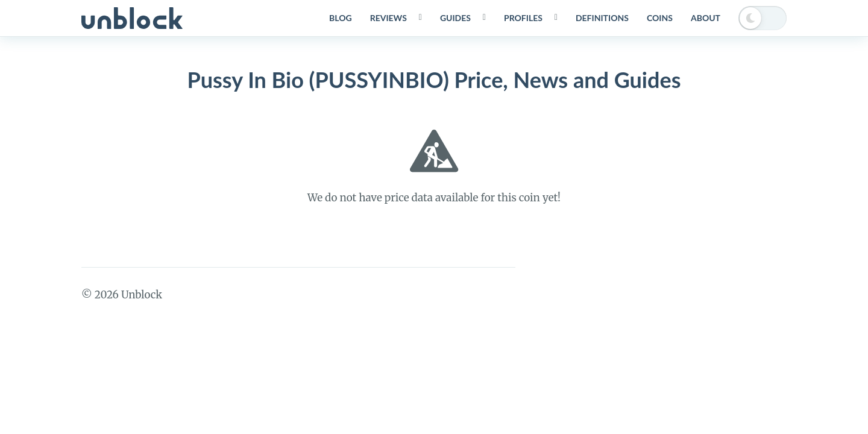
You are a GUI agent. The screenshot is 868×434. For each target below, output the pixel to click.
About (706, 18)
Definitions (602, 18)
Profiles (523, 18)
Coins (660, 18)
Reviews (388, 18)
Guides (455, 18)
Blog (341, 18)
